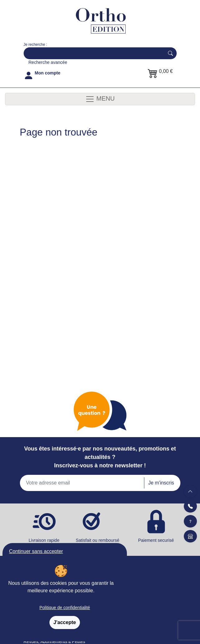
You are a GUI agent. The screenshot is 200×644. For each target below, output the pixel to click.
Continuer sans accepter (36, 551)
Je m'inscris (161, 483)
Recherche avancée (48, 62)
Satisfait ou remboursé (100, 543)
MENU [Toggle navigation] (100, 99)
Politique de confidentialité (65, 608)
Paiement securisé (156, 540)
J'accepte (65, 622)
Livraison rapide (44, 540)
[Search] (93, 53)
